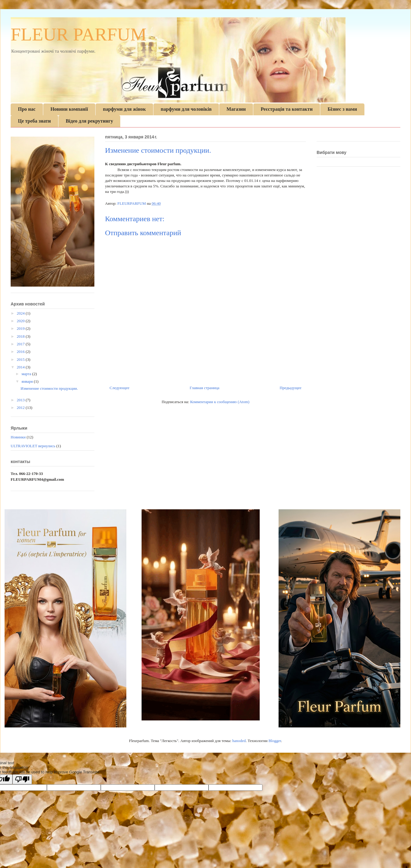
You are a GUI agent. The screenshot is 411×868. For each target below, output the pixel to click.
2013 (21, 400)
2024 (21, 313)
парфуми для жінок (124, 109)
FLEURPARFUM (132, 203)
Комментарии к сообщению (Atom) (220, 402)
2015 (21, 359)
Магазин (236, 109)
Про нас (27, 109)
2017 (21, 344)
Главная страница (204, 388)
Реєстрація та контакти (287, 109)
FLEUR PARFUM (79, 34)
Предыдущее (291, 388)
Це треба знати (34, 121)
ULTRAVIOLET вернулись (33, 446)
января (28, 381)
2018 (21, 336)
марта (27, 374)
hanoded (239, 741)
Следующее (119, 388)
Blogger (275, 741)
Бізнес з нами (342, 109)
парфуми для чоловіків (186, 109)
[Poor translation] (22, 779)
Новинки (18, 437)
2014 (21, 367)
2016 (21, 352)
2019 (21, 328)
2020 (21, 321)
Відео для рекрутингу (90, 121)
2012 (21, 408)
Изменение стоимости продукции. (49, 388)
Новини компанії (69, 109)
